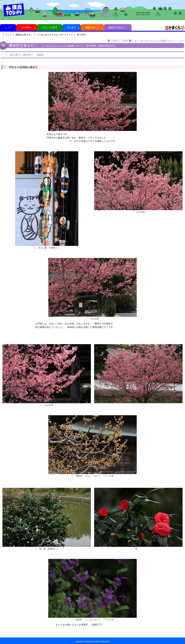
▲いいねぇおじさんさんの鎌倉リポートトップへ (159, 41)
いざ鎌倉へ (27, 27)
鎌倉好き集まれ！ (118, 27)
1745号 (126, 41)
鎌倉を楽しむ (92, 27)
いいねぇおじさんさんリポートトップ (55, 35)
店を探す (72, 27)
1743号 (113, 41)
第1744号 (81, 35)
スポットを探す (50, 27)
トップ (8, 27)
